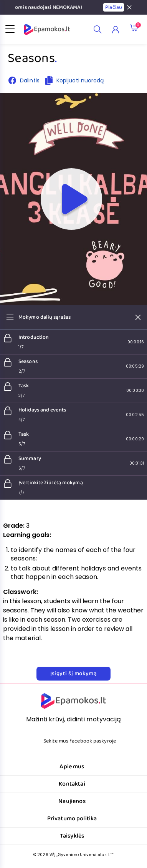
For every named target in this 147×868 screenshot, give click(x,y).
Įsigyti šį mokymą (74, 674)
